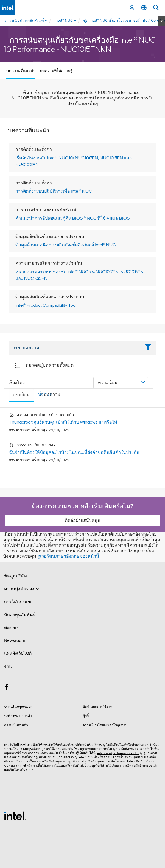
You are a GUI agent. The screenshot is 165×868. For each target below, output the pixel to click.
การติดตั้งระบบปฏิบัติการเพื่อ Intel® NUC (54, 191)
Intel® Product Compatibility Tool (46, 305)
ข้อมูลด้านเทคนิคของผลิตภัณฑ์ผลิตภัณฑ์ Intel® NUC (66, 245)
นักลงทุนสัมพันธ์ (20, 615)
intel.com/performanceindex (118, 753)
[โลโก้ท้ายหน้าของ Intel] (15, 816)
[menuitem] (64, 21)
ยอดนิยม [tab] (21, 395)
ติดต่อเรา (13, 628)
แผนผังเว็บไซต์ (18, 653)
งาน (8, 666)
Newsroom (15, 640)
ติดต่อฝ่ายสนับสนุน (83, 521)
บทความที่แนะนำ (21, 71)
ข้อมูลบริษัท (16, 576)
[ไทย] (144, 8)
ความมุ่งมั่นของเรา (22, 589)
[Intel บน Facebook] (7, 688)
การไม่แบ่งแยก (18, 602)
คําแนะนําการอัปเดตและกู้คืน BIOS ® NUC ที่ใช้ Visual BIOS (73, 218)
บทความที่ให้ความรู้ (56, 71)
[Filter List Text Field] (75, 348)
